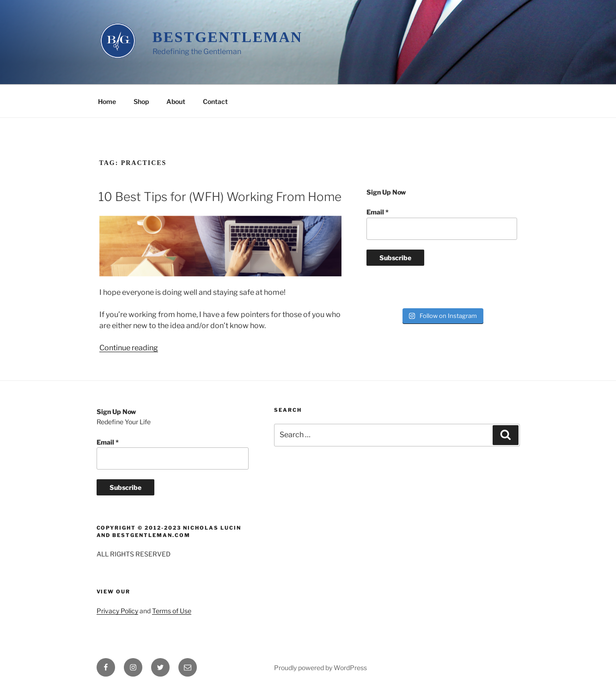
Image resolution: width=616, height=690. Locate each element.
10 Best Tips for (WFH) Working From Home (220, 197)
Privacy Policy (117, 611)
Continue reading (129, 348)
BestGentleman (228, 37)
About (176, 101)
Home (107, 101)
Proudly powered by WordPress (320, 668)
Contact (215, 101)
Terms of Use (172, 611)
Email (378, 212)
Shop (141, 101)
